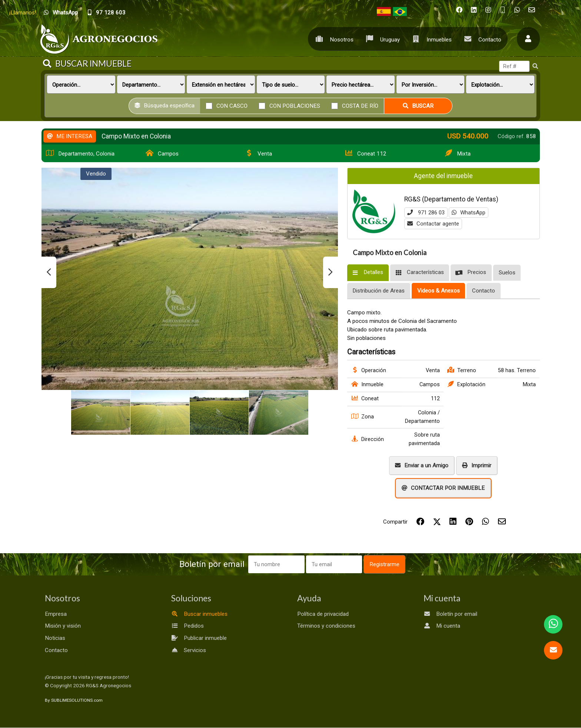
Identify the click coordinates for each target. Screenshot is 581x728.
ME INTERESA (70, 136)
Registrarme (390, 564)
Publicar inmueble (199, 638)
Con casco (232, 106)
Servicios (189, 650)
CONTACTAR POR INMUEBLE (443, 488)
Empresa (56, 614)
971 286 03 (427, 213)
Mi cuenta (442, 626)
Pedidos (187, 626)
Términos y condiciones (326, 626)
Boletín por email (450, 614)
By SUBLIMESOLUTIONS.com (74, 701)
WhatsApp (472, 213)
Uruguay (381, 39)
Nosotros (333, 39)
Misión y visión (63, 626)
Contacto (481, 39)
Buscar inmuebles (199, 614)
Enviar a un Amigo (422, 465)
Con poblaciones (295, 106)
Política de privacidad (323, 614)
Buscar (418, 106)
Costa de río (360, 106)
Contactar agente (433, 224)
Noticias (55, 638)
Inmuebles (430, 39)
